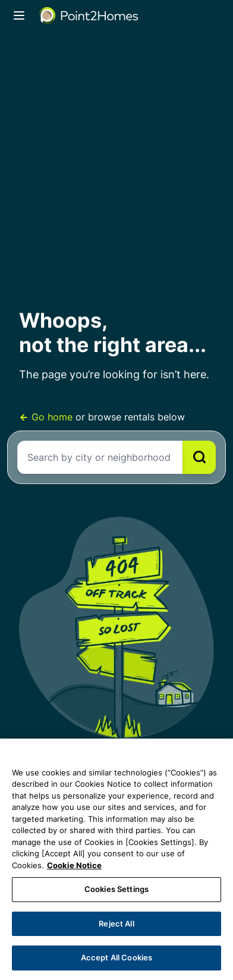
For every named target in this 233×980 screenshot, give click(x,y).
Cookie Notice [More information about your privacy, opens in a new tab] (74, 865)
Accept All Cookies (116, 957)
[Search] (199, 457)
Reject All (116, 924)
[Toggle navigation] (19, 15)
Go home (47, 417)
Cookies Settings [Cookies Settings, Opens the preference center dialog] (116, 889)
